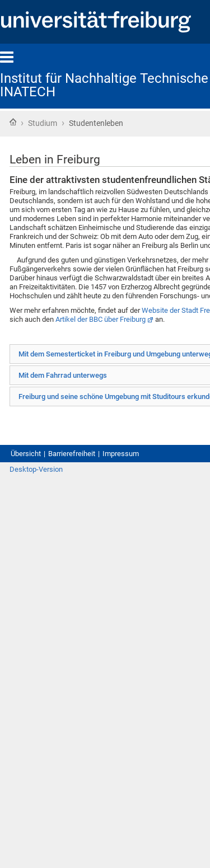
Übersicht (26, 454)
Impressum (121, 454)
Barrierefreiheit (72, 454)
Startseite (13, 122)
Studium (43, 123)
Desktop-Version (36, 469)
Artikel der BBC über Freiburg (101, 319)
